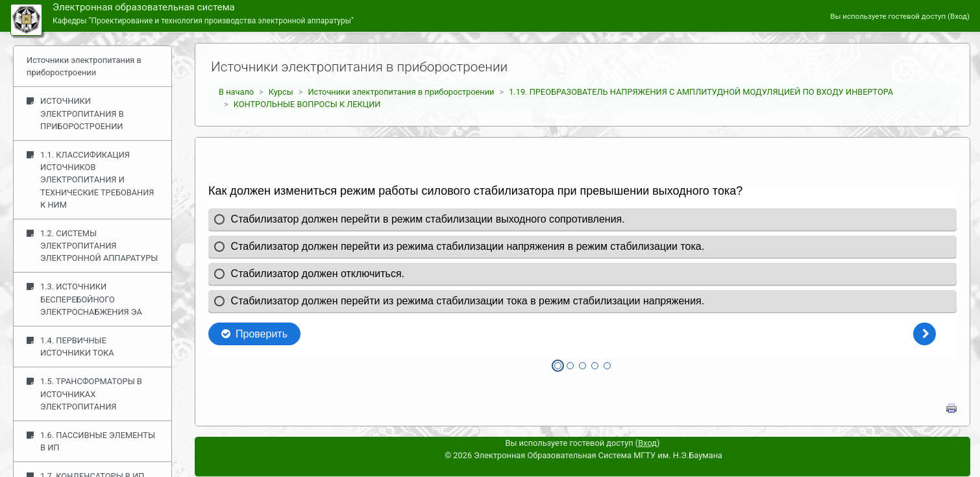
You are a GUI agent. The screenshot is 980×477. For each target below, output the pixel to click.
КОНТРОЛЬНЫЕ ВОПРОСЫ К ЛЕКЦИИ (307, 104)
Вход (959, 16)
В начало (236, 92)
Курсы (281, 92)
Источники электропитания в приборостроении (401, 92)
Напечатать (951, 408)
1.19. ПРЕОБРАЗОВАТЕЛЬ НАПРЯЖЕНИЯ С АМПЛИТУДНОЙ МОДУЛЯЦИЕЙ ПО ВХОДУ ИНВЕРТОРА (701, 92)
